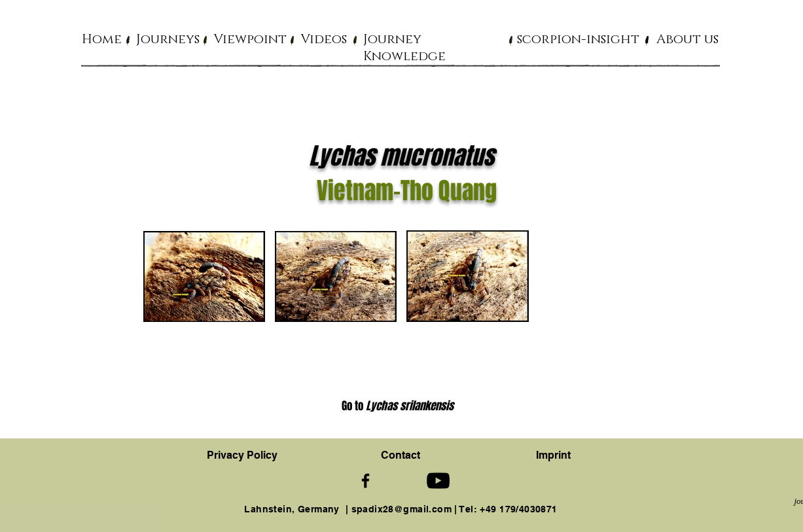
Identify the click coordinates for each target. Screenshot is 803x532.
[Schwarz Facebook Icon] (366, 481)
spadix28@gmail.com (402, 509)
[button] (168, 39)
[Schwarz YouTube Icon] (438, 481)
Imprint (553, 455)
